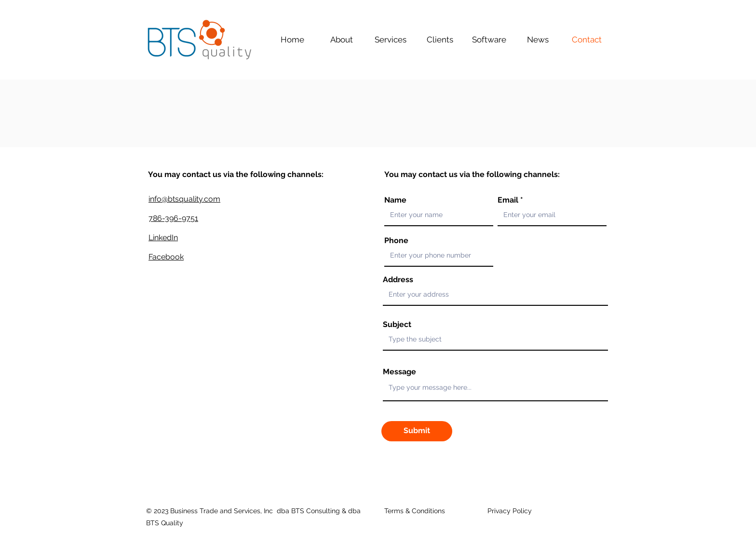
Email (508, 200)
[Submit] (417, 431)
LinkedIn (163, 238)
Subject (397, 325)
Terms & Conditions (415, 511)
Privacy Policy (510, 511)
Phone (396, 241)
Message (399, 372)
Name (395, 200)
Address (398, 280)
